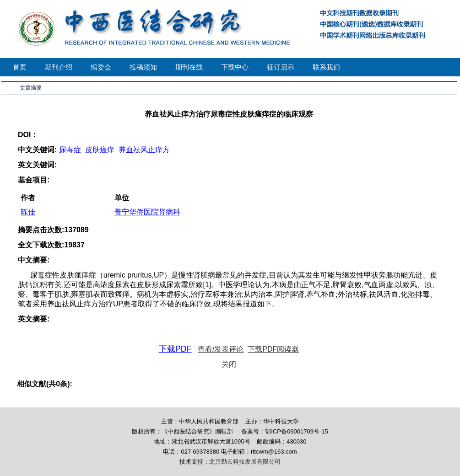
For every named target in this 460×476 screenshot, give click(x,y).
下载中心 (235, 67)
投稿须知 (143, 67)
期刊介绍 (59, 67)
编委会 (101, 67)
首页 (20, 67)
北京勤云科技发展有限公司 (245, 462)
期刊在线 (189, 67)
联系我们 (326, 67)
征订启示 (281, 67)
